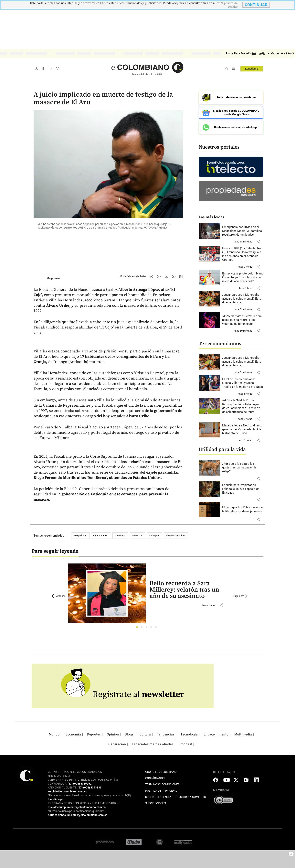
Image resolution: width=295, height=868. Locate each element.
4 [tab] (152, 628)
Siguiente (241, 596)
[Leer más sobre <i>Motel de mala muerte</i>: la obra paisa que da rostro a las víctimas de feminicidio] (243, 320)
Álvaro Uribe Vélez (175, 536)
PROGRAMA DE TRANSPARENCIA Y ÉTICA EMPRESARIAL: (83, 803)
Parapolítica (80, 536)
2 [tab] (143, 628)
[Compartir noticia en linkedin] (181, 276)
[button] (258, 242)
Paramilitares (100, 536)
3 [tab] (147, 628)
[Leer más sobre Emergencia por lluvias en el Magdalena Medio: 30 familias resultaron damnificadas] (243, 231)
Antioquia (154, 536)
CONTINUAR (256, 5)
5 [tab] (157, 628)
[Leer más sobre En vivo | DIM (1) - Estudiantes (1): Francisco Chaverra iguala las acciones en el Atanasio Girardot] (243, 254)
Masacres (120, 536)
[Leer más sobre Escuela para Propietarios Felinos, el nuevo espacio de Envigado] (243, 489)
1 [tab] (138, 628)
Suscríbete (252, 69)
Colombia (137, 536)
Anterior (58, 596)
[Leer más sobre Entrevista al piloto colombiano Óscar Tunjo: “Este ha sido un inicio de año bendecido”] (243, 278)
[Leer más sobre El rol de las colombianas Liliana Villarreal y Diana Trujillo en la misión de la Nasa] (243, 383)
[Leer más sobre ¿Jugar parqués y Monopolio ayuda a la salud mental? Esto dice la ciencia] (243, 299)
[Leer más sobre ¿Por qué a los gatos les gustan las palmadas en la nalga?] (243, 468)
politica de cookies (231, 5)
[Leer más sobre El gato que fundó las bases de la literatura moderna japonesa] (243, 509)
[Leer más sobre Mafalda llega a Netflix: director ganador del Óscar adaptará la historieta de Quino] (243, 429)
